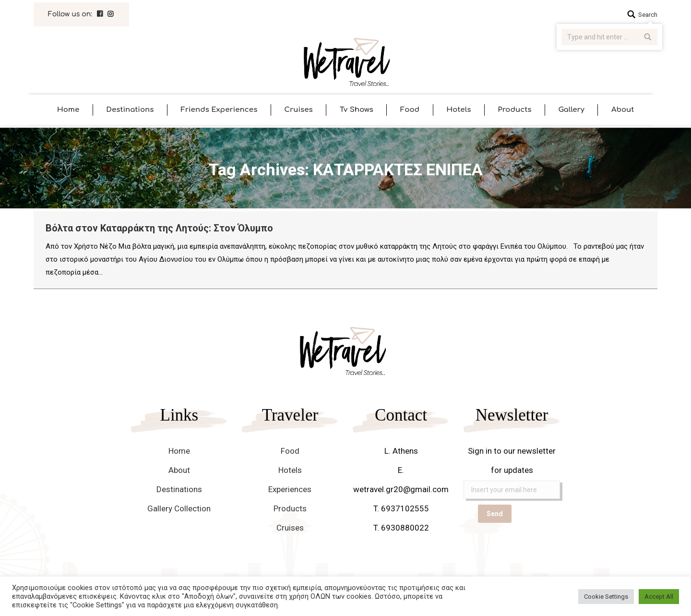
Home (179, 451)
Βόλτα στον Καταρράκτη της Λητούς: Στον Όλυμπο (159, 228)
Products (290, 508)
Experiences (290, 489)
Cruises (290, 528)
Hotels (290, 470)
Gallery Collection (179, 508)
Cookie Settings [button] (606, 597)
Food (290, 451)
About (179, 470)
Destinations (179, 489)
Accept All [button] (659, 597)
